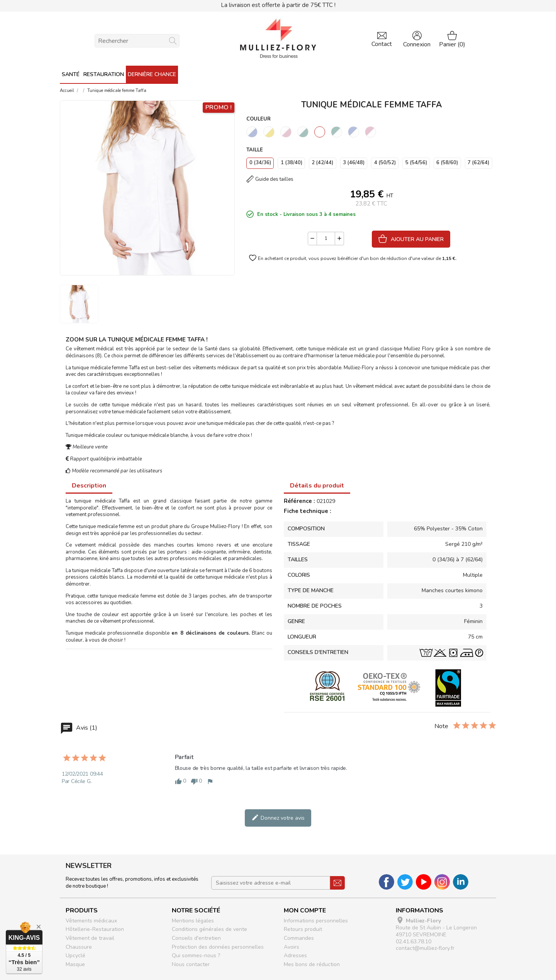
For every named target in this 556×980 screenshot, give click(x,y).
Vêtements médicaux (91, 921)
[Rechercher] (137, 41)
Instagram (442, 882)
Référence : (299, 501)
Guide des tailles (274, 179)
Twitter (405, 882)
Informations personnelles (316, 921)
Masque (75, 964)
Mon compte (305, 910)
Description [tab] (89, 486)
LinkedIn (461, 882)
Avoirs (292, 947)
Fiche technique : (308, 511)
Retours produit (303, 929)
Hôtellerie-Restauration (95, 929)
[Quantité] (326, 239)
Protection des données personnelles (218, 947)
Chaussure (79, 947)
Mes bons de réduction (312, 964)
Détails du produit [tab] (317, 486)
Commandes (299, 938)
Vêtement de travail (90, 938)
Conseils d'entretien (196, 938)
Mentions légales (193, 921)
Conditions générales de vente (209, 929)
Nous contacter (191, 964)
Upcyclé (75, 955)
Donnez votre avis (278, 818)
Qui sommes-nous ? (196, 955)
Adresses (295, 955)
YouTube (424, 882)
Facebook (386, 882)
